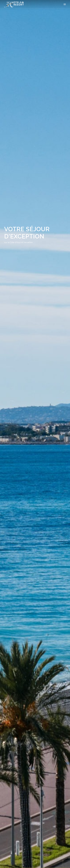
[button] (65, 4)
